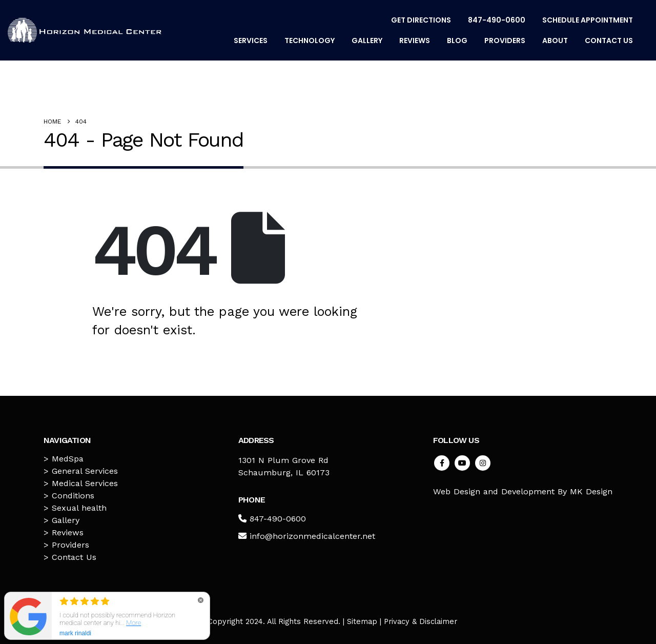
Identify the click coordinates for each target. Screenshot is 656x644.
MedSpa (68, 459)
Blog (457, 41)
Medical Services (85, 483)
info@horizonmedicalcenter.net (312, 536)
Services (251, 41)
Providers (505, 41)
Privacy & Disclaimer (421, 621)
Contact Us (609, 41)
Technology (310, 41)
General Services (85, 471)
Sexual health (79, 508)
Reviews (415, 41)
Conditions (73, 496)
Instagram (483, 463)
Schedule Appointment (588, 20)
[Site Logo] (85, 30)
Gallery (367, 41)
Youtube (462, 463)
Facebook (442, 463)
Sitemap (362, 621)
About (555, 41)
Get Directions (421, 20)
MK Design (591, 491)
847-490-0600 (497, 20)
